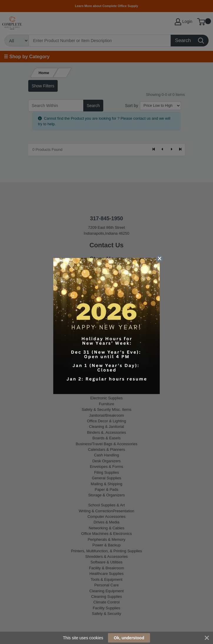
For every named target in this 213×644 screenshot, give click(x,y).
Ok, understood (129, 638)
